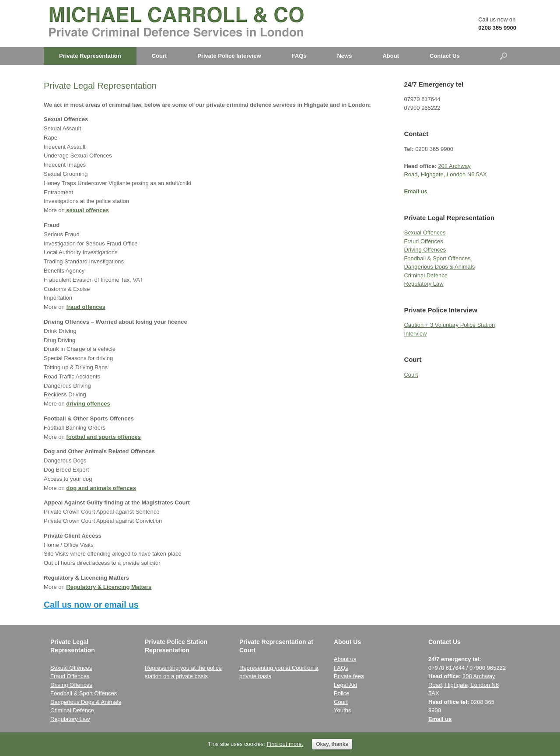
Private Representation (90, 56)
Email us (440, 719)
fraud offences (86, 307)
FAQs (299, 56)
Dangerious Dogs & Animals (439, 267)
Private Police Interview (229, 56)
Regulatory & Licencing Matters (109, 587)
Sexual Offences (425, 233)
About (391, 56)
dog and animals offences (101, 488)
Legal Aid (346, 685)
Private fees (349, 676)
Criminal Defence (426, 275)
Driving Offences (425, 250)
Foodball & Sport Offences (437, 258)
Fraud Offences (423, 241)
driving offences (88, 404)
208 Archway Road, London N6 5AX (464, 685)
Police (341, 693)
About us (345, 659)
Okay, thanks (332, 744)
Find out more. (285, 744)
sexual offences (87, 210)
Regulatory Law (423, 284)
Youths (342, 710)
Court (159, 56)
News (344, 56)
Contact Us (445, 56)
